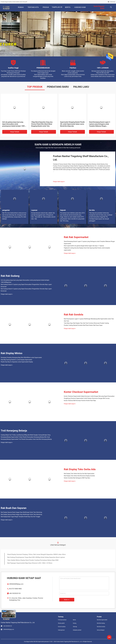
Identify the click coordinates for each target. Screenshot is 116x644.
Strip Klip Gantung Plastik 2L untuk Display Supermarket (16, 360)
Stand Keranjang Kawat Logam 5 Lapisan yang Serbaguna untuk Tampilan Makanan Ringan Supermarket (100, 124)
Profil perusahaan (62, 620)
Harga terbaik (15, 132)
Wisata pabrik (61, 623)
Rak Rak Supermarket (76, 237)
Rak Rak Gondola (74, 315)
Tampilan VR (57, 7)
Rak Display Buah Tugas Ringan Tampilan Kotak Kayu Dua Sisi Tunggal (20, 517)
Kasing (75, 623)
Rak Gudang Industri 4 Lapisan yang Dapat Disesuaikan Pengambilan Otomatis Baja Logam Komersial (26, 286)
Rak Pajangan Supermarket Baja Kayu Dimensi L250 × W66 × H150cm (30, 563)
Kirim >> (67, 600)
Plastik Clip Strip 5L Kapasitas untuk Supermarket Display (17, 362)
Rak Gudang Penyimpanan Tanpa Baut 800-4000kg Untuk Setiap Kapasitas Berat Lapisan (36, 557)
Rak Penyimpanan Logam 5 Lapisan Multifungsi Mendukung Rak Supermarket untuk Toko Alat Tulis (89, 320)
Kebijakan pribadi (77, 630)
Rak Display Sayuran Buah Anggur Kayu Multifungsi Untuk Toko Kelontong (21, 512)
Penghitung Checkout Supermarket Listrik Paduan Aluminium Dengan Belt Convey (87, 398)
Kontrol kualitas (62, 627)
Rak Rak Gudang (10, 276)
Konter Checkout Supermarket (81, 392)
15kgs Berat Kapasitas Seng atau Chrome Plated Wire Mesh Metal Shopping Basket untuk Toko (42, 124)
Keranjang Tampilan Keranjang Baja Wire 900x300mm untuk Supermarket (21, 357)
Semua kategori (101, 630)
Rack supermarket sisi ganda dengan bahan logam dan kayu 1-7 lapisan (84, 246)
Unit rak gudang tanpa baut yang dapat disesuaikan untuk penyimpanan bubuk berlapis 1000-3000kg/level (14, 124)
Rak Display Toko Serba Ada (80, 469)
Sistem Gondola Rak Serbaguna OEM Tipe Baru (77, 478)
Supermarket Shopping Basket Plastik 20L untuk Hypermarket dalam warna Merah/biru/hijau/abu (72, 124)
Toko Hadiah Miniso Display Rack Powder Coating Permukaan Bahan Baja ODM (33, 560)
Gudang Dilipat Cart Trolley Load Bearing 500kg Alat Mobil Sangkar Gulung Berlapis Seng (26, 435)
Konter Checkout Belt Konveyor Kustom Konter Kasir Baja (80, 401)
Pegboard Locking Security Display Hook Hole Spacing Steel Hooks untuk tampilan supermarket (87, 249)
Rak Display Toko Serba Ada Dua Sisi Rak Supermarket (79, 474)
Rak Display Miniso (12, 353)
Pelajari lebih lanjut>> (59, 182)
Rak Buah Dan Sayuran (14, 508)
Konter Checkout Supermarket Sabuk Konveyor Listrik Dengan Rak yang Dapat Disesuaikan (89, 396)
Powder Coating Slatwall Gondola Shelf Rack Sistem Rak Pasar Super (83, 325)
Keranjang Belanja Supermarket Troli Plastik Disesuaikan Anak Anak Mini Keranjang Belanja (26, 439)
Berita (74, 620)
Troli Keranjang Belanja (14, 431)
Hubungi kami (61, 630)
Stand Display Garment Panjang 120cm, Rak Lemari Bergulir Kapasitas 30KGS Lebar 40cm (37, 554)
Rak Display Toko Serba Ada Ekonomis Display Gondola (79, 476)
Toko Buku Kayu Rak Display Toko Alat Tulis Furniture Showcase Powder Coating (86, 323)
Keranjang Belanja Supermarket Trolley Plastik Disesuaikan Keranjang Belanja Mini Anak (25, 437)
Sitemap (75, 627)
